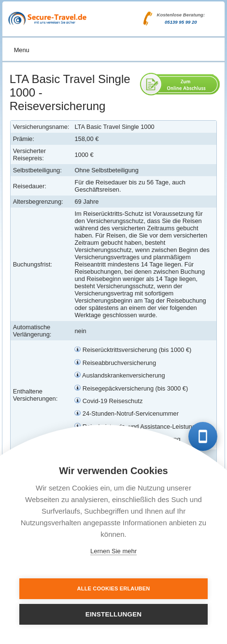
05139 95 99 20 (181, 22)
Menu (22, 50)
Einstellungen (114, 614)
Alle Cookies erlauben (114, 588)
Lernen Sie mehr (113, 551)
